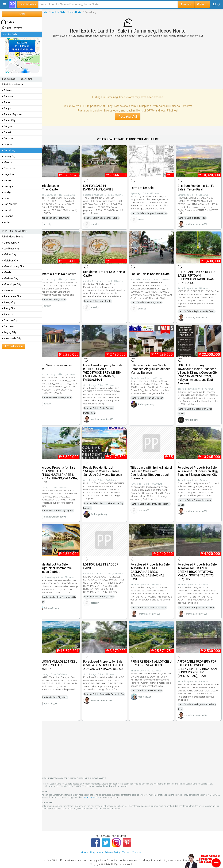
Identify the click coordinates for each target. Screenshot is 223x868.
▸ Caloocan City (11, 243)
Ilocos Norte (84, 12)
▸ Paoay (6, 180)
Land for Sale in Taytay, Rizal (195, 216)
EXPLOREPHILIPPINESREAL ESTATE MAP (22, 46)
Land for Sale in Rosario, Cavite (151, 302)
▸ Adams (7, 91)
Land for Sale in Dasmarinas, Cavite (108, 216)
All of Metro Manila (13, 237)
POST (22, 14)
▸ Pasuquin (8, 186)
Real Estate (50, 12)
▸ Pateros (7, 314)
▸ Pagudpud (9, 174)
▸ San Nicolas (10, 204)
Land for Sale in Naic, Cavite (105, 298)
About (100, 844)
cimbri (146, 218)
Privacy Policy (113, 844)
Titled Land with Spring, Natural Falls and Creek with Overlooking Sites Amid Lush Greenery (155, 466)
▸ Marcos (7, 162)
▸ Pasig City (8, 308)
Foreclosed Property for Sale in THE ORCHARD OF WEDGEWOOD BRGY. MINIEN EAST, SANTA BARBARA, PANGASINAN (110, 368)
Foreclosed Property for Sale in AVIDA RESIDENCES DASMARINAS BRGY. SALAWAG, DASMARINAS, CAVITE (155, 565)
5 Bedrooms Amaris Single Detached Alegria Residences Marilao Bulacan (154, 364)
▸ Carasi (6, 132)
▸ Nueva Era (9, 168)
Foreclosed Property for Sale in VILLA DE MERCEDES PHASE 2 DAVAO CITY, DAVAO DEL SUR (110, 658)
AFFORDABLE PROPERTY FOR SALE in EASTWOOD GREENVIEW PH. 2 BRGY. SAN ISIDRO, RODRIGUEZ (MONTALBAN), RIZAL (200, 660)
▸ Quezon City (10, 320)
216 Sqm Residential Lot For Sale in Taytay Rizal (199, 186)
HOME (7, 22)
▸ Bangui (7, 108)
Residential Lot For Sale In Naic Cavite (108, 270)
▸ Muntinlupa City (11, 284)
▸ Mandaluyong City (13, 267)
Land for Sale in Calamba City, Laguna (64, 504)
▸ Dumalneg (9, 150)
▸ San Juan (8, 326)
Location (186, 4)
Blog (92, 844)
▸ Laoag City (9, 156)
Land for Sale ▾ (28, 4)
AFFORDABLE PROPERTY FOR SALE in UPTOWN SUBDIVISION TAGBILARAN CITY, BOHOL (199, 274)
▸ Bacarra (7, 96)
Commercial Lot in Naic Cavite (61, 270)
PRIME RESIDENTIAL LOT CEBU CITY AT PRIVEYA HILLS (155, 654)
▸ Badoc (7, 103)
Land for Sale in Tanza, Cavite (61, 298)
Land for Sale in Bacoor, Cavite (106, 590)
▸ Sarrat (6, 210)
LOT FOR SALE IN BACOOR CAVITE (108, 559)
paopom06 (148, 508)
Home (84, 844)
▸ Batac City (9, 120)
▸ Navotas (8, 291)
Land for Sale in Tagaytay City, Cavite (199, 600)
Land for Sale (67, 12)
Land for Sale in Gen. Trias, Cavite (62, 216)
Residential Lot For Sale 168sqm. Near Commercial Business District (63, 561)
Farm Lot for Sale (147, 186)
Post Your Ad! (132, 117)
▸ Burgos (7, 126)
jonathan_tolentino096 (199, 223)
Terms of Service (113, 789)
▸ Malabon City (10, 261)
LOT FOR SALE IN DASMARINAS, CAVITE (105, 186)
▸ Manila (7, 272)
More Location (13, 346)
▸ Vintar (6, 222)
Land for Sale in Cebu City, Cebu (61, 688)
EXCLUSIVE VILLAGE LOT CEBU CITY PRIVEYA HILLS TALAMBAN (63, 656)
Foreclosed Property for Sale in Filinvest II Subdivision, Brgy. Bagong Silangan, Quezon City (200, 466)
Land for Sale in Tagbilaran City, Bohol (199, 308)
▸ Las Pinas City (11, 249)
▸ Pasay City (9, 302)
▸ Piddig (6, 192)
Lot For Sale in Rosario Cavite (155, 271)
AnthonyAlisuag (151, 402)
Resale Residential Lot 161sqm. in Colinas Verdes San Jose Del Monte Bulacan (110, 465)
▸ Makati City (9, 255)
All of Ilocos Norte (12, 85)
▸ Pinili (5, 198)
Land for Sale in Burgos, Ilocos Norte (154, 212)
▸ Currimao (8, 138)
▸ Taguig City (9, 332)
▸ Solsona (7, 216)
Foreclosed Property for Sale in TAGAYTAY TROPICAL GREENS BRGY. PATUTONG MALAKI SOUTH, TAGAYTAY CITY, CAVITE (200, 565)
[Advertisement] (132, 63)
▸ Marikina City (10, 279)
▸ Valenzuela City (11, 338)
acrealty (57, 223)
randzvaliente (194, 415)
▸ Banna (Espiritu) (12, 115)
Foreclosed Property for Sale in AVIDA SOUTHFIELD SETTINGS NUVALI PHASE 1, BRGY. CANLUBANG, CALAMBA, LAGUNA (65, 468)
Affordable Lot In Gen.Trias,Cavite (57, 186)
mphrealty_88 (59, 695)
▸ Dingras (7, 144)
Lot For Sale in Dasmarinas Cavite (63, 362)
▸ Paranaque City (11, 296)
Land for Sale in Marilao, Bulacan (152, 396)
